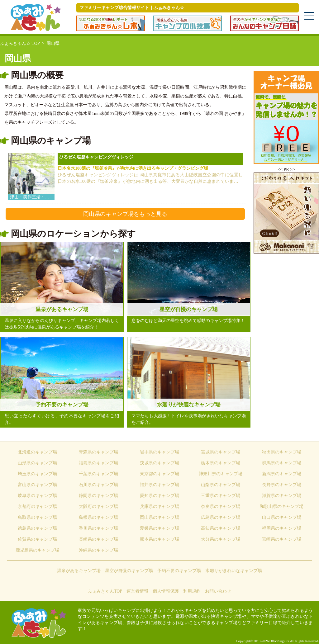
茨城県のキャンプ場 (159, 463)
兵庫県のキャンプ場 (159, 507)
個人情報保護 (166, 591)
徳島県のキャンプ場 (37, 528)
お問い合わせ (218, 591)
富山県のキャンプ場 (37, 485)
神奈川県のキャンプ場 (221, 474)
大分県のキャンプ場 (221, 539)
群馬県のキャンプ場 (282, 463)
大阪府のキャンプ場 (98, 507)
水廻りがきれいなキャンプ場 (234, 571)
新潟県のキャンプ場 (282, 474)
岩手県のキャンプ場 (159, 452)
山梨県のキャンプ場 (221, 485)
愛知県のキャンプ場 (159, 496)
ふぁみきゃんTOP (105, 591)
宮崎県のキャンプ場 (282, 539)
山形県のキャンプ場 (37, 463)
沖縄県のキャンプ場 (98, 550)
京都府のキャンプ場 (37, 507)
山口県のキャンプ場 (282, 517)
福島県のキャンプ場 (98, 463)
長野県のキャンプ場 (282, 485)
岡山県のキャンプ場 (159, 517)
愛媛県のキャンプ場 (159, 528)
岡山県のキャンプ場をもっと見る (125, 214)
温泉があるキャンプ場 (79, 571)
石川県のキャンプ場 (98, 485)
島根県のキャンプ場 (98, 517)
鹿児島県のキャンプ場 (37, 550)
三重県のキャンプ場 (221, 496)
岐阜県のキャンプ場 (37, 496)
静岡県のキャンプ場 (98, 496)
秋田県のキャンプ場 (282, 452)
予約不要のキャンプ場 (179, 571)
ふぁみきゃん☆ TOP (20, 43)
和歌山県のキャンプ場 (282, 507)
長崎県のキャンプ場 (98, 539)
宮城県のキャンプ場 (221, 452)
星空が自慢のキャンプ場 (129, 571)
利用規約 (192, 591)
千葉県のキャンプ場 (98, 474)
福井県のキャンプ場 (159, 485)
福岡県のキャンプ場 (282, 528)
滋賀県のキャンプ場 (282, 496)
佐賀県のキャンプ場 (37, 539)
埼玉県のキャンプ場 (37, 474)
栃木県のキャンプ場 (221, 463)
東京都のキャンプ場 (159, 474)
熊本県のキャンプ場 (159, 539)
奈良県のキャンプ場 (221, 507)
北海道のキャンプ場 (37, 452)
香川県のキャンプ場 (98, 528)
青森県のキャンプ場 (98, 452)
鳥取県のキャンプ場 (37, 517)
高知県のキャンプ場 (221, 528)
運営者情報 (137, 591)
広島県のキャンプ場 (221, 517)
